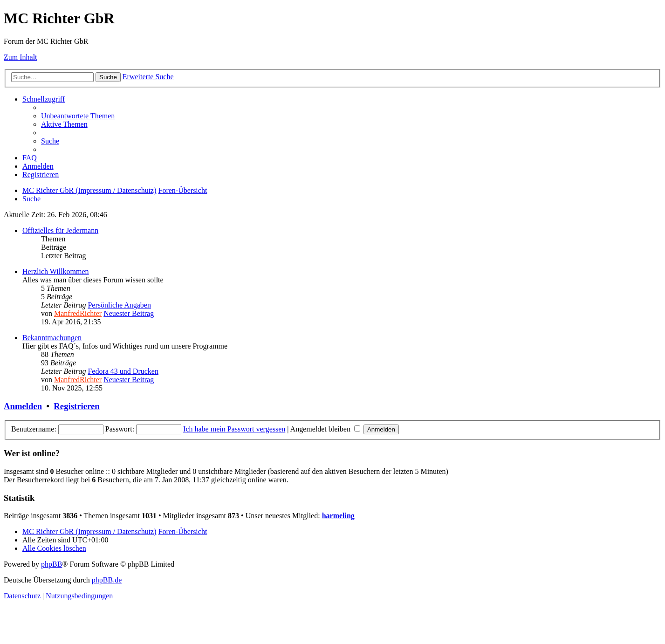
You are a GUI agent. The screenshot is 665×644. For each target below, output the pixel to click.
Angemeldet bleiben (325, 429)
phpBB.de (107, 580)
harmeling (338, 516)
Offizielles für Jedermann (60, 230)
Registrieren (76, 406)
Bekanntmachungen (52, 338)
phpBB (51, 564)
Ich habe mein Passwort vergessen (234, 429)
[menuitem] (78, 116)
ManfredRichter (78, 313)
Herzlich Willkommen (56, 271)
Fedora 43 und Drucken (123, 371)
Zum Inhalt (21, 57)
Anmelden (23, 406)
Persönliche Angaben (119, 305)
